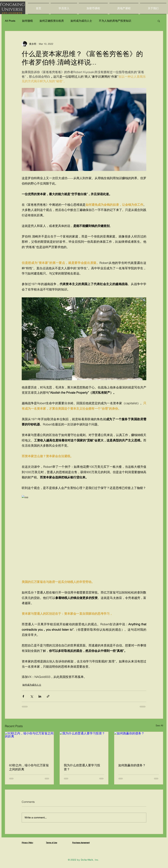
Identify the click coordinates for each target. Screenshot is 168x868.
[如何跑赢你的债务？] (139, 745)
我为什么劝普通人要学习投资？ (82, 767)
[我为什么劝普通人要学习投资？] (84, 745)
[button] (159, 21)
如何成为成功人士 (81, 21)
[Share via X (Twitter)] (32, 696)
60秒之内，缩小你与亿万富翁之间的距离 (29, 767)
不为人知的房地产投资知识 (115, 21)
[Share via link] (48, 696)
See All (159, 725)
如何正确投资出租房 (52, 21)
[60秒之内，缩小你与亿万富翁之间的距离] (29, 745)
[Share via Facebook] (23, 696)
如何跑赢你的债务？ (132, 765)
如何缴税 (27, 21)
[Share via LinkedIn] (40, 696)
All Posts (10, 21)
